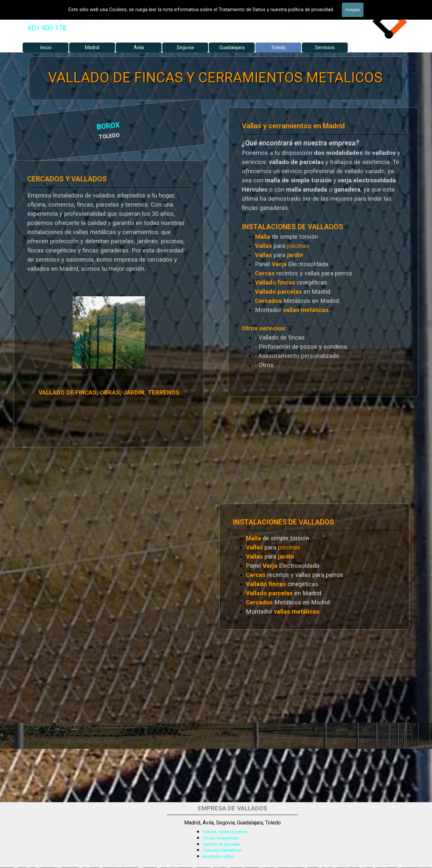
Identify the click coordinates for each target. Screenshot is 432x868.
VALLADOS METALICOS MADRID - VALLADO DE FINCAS (112, 5)
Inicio (46, 47)
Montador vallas (218, 856)
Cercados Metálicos (222, 850)
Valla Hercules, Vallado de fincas (65, 17)
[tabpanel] (47, 28)
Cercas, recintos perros (225, 832)
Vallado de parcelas (222, 844)
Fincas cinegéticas (221, 838)
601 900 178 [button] (47, 28)
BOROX (42, 127)
